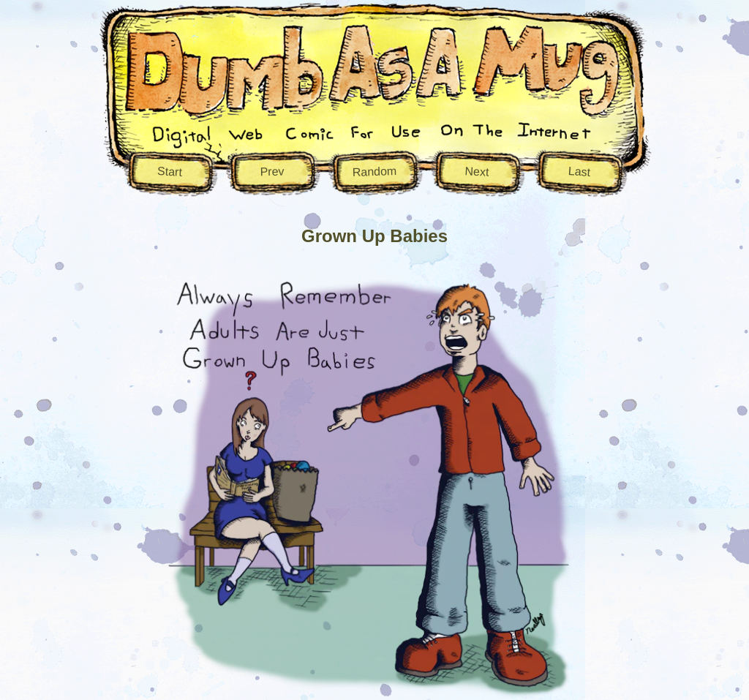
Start (170, 172)
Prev (272, 171)
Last (579, 171)
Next (477, 172)
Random (374, 171)
